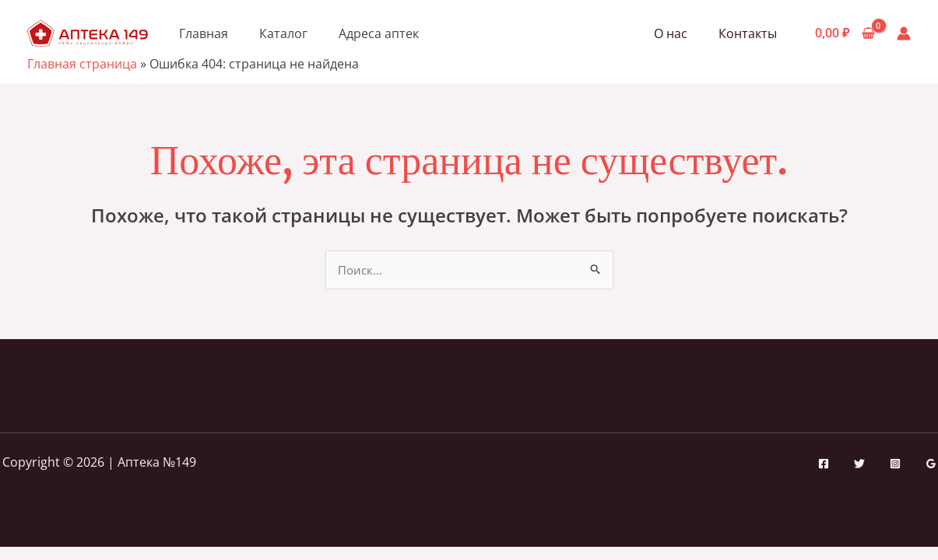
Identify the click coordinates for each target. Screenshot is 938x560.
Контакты (751, 33)
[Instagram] (895, 464)
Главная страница (82, 64)
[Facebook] (824, 464)
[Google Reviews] (931, 464)
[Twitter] (859, 464)
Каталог (283, 33)
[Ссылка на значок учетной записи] (904, 33)
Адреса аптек (379, 33)
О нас (680, 33)
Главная (204, 33)
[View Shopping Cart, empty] (845, 33)
